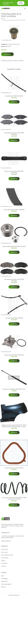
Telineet (3, 561)
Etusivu (3, 19)
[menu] (25, 8)
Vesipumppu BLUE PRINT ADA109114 (14, 355)
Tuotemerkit (11, 44)
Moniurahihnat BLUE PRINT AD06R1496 (14, 210)
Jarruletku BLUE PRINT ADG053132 (14, 96)
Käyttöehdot (4, 581)
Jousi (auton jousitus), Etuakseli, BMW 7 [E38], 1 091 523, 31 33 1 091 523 (14, 498)
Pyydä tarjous (21, 3)
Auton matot (4, 552)
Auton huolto (4, 549)
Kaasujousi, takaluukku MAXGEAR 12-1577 (14, 389)
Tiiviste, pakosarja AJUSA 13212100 (14, 468)
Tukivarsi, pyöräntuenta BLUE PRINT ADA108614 (14, 172)
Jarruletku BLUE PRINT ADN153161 (14, 318)
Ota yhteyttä (4, 579)
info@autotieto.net (6, 541)
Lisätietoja (7, 54)
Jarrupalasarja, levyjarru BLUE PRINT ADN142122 (14, 134)
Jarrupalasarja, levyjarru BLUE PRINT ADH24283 (14, 280)
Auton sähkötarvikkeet (7, 555)
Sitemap (3, 587)
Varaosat (4, 566)
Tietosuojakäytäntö (6, 584)
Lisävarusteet (5, 558)
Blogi (2, 576)
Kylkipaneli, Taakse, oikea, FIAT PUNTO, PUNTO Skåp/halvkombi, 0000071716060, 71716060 (14, 426)
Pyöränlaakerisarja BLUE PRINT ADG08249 (14, 246)
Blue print (17, 44)
